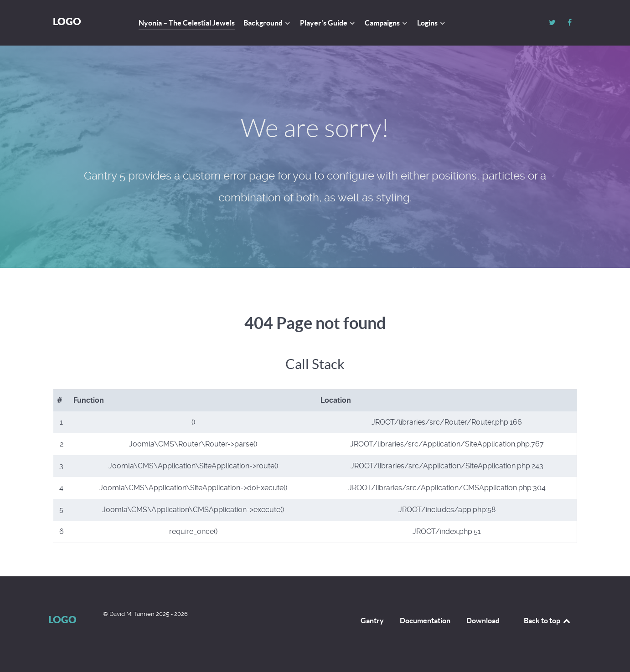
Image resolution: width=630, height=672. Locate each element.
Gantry (372, 621)
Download (483, 621)
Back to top (547, 621)
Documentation (425, 621)
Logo (67, 21)
